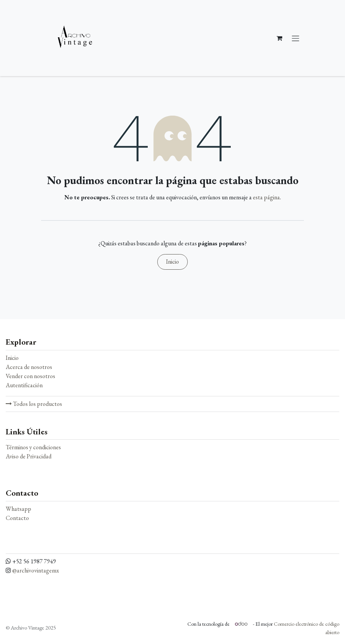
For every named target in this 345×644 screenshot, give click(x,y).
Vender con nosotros (30, 376)
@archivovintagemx (36, 570)
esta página (266, 197)
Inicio (172, 262)
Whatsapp (18, 509)
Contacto (17, 518)
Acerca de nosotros (29, 367)
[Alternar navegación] (295, 38)
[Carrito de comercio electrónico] (279, 38)
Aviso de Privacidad (29, 456)
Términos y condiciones (33, 447)
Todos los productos (34, 404)
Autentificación (24, 385)
